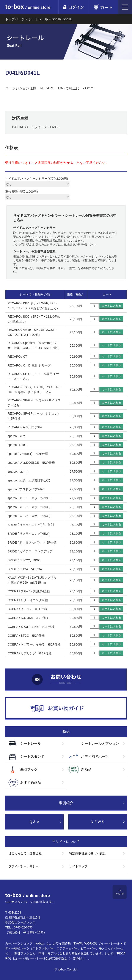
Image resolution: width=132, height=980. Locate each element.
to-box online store (28, 8)
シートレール (31, 743)
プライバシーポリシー (24, 866)
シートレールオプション (100, 743)
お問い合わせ (66, 680)
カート (103, 7)
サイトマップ (78, 866)
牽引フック (29, 769)
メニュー (125, 7)
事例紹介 (66, 803)
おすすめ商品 (31, 782)
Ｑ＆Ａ (35, 822)
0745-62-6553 (23, 927)
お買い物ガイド (66, 709)
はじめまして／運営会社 (25, 853)
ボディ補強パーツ (95, 756)
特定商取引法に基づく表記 (87, 853)
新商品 (86, 769)
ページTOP (120, 892)
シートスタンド (32, 756)
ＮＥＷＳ (97, 822)
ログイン (73, 7)
